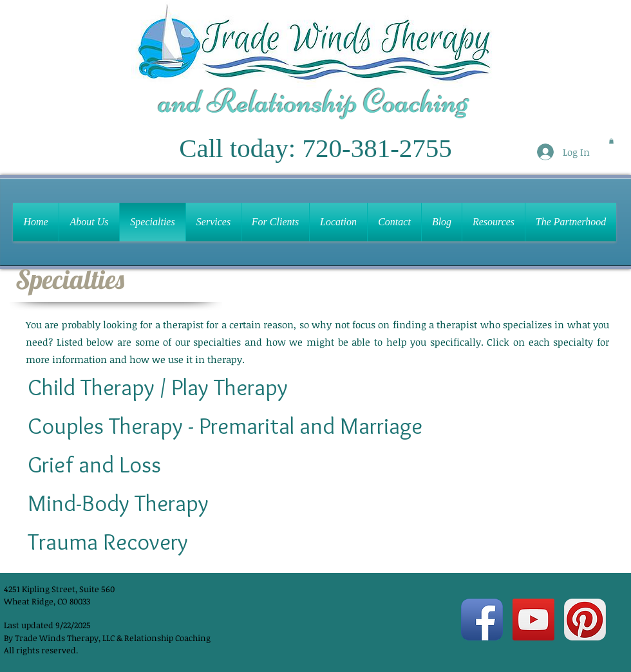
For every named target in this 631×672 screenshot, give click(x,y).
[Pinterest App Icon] (585, 620)
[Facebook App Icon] (482, 620)
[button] (611, 141)
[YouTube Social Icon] (533, 620)
